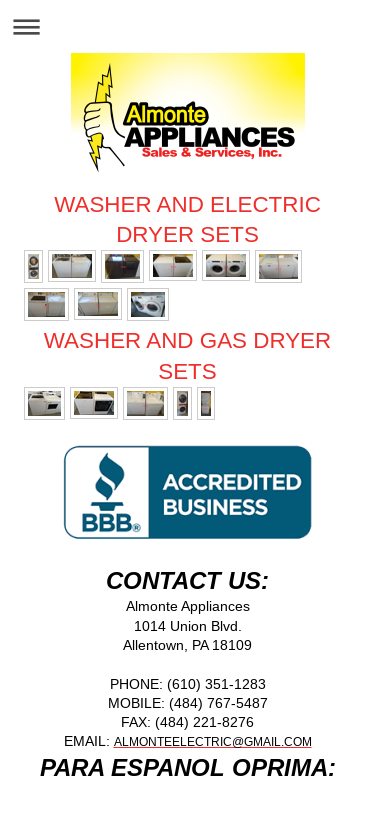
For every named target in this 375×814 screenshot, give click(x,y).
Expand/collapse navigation (187, 26)
